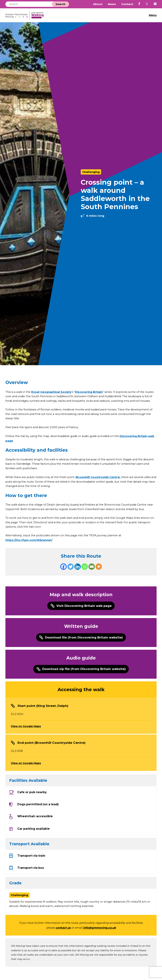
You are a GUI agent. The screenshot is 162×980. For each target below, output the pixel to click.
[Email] (92, 575)
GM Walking (26, 15)
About (98, 4)
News (112, 4)
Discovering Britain (89, 392)
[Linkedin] (78, 575)
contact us (63, 940)
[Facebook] (63, 575)
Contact (127, 4)
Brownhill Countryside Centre (100, 484)
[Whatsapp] (85, 575)
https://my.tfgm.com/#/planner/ (29, 548)
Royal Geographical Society (52, 392)
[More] (99, 575)
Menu (153, 15)
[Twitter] (71, 575)
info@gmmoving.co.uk (100, 940)
